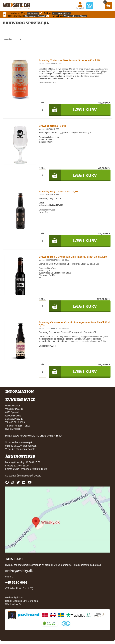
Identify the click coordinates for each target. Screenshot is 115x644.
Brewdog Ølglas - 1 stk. (53, 126)
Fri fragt (48, 13)
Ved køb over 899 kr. (61, 13)
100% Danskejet (16, 16)
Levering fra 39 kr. (17, 13)
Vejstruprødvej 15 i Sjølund (75, 16)
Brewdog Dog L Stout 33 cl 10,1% (58, 191)
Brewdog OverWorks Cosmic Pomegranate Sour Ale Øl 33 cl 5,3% (74, 324)
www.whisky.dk (13, 416)
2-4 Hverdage (33, 13)
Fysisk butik (57, 16)
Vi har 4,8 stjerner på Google (20, 449)
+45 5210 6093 (16, 582)
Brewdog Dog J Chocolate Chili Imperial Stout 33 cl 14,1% (73, 257)
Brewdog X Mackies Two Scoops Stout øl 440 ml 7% (69, 60)
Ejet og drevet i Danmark (35, 16)
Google (37, 476)
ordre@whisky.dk (14, 419)
